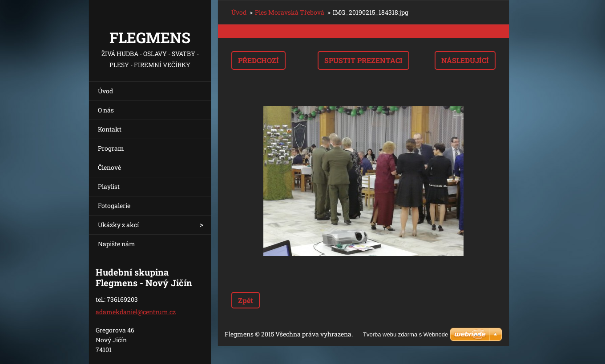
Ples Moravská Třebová (290, 12)
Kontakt (110, 129)
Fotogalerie (114, 206)
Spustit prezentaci (363, 60)
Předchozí (258, 60)
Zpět (246, 300)
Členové (109, 167)
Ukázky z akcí (118, 225)
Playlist (109, 186)
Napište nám (117, 244)
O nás (106, 110)
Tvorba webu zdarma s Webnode (405, 334)
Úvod (105, 91)
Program (111, 148)
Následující (465, 60)
